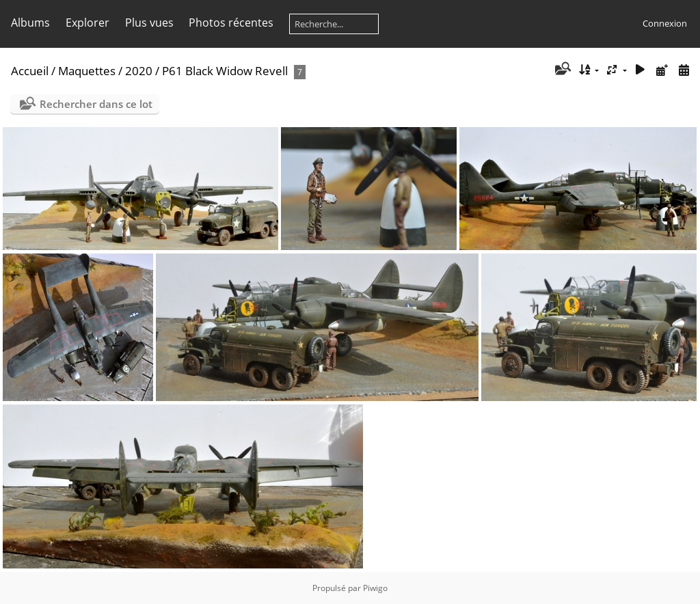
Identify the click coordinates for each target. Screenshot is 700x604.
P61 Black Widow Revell (225, 71)
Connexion (665, 23)
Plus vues (149, 23)
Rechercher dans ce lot (96, 104)
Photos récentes (231, 23)
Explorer (87, 23)
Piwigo (375, 588)
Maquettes (87, 71)
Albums (30, 23)
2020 (139, 71)
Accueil (30, 71)
